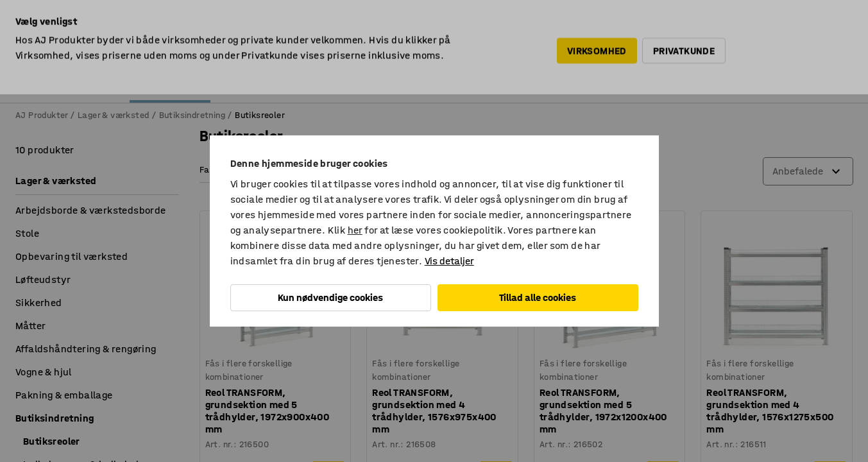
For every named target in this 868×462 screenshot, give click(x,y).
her (355, 230)
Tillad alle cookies (538, 297)
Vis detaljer (449, 261)
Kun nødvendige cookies (330, 297)
